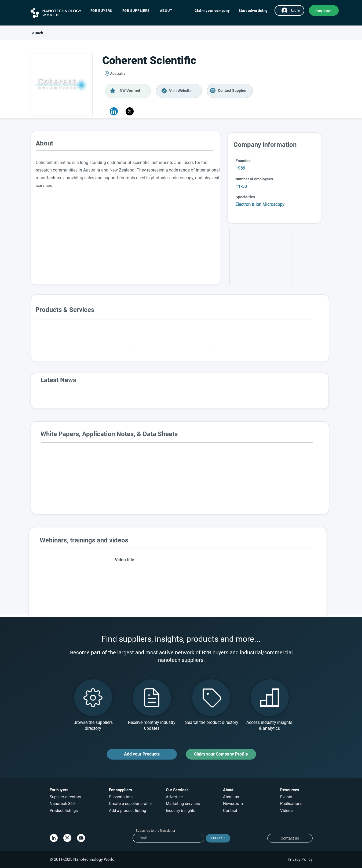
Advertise (174, 797)
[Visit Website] (179, 91)
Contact (231, 811)
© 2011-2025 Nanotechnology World (82, 859)
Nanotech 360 (62, 804)
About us (231, 797)
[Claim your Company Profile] (221, 754)
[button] (104, 11)
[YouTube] (81, 838)
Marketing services (183, 804)
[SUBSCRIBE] (218, 838)
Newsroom (233, 804)
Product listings (64, 811)
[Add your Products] (142, 754)
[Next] (210, 349)
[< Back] (50, 33)
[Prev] (134, 349)
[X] (130, 111)
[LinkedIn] (54, 838)
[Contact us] (290, 838)
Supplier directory (65, 797)
